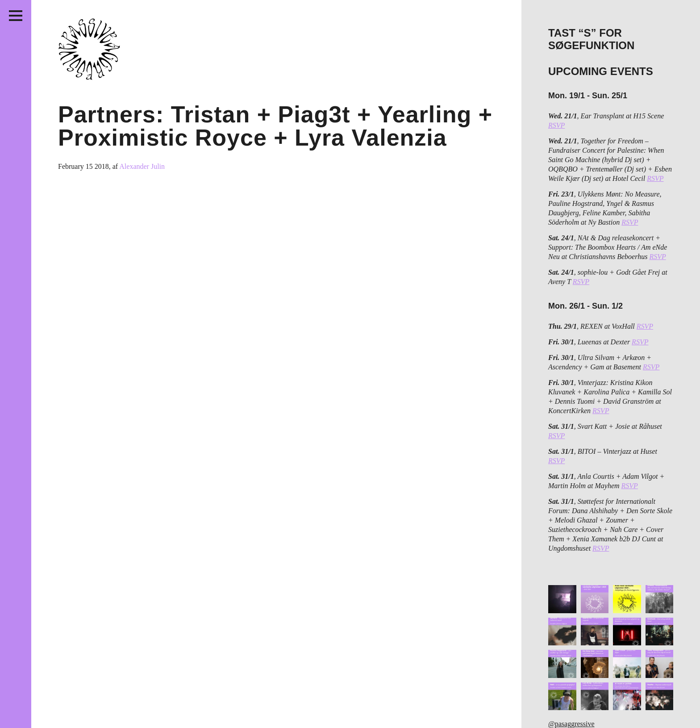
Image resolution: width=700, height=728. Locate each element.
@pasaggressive (571, 724)
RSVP (556, 125)
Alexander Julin (142, 166)
